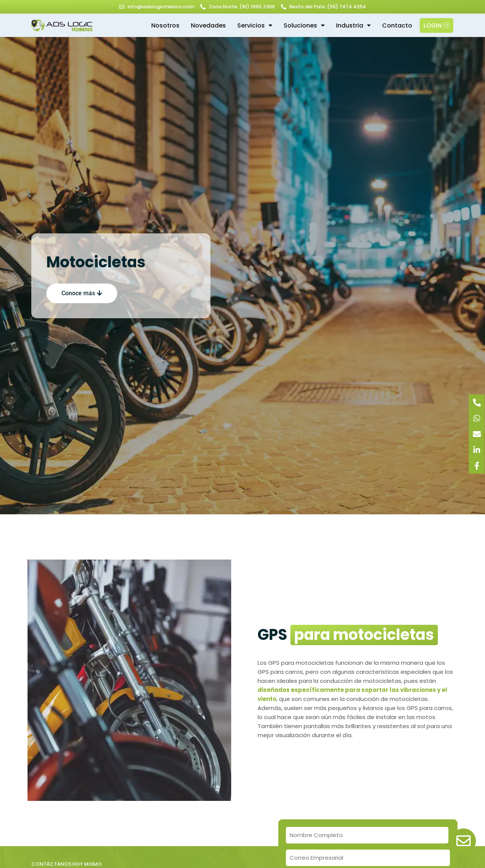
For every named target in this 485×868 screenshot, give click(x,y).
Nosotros (165, 25)
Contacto (397, 25)
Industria (353, 25)
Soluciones (304, 25)
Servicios (255, 25)
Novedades (208, 25)
